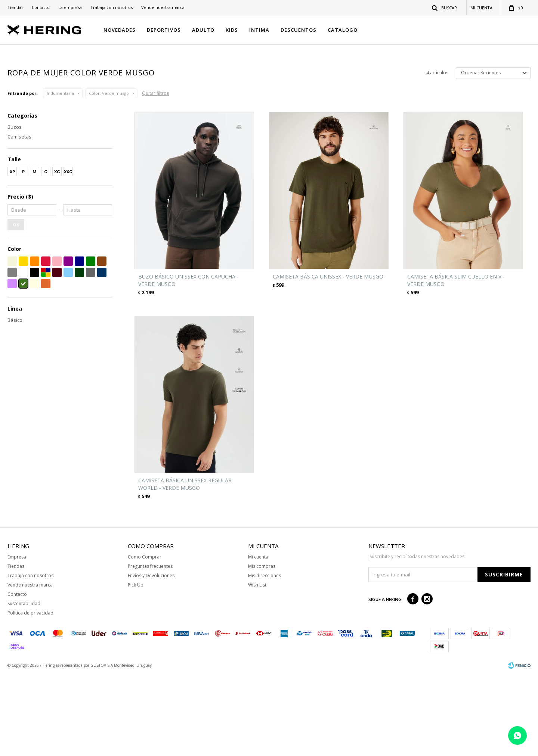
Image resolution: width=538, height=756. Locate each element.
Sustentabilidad (24, 685)
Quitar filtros (155, 175)
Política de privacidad (30, 694)
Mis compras (262, 648)
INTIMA (259, 30)
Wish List (257, 666)
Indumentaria (60, 175)
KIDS (232, 30)
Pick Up (136, 666)
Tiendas (15, 7)
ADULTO (203, 30)
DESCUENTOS (299, 30)
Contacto (41, 7)
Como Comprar (145, 638)
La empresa (70, 7)
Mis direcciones (265, 657)
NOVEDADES (120, 30)
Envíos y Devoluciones (151, 657)
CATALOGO (343, 30)
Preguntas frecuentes (150, 648)
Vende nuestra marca (163, 7)
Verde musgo (109, 175)
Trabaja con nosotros (112, 7)
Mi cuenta (258, 638)
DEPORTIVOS (164, 30)
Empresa (17, 638)
